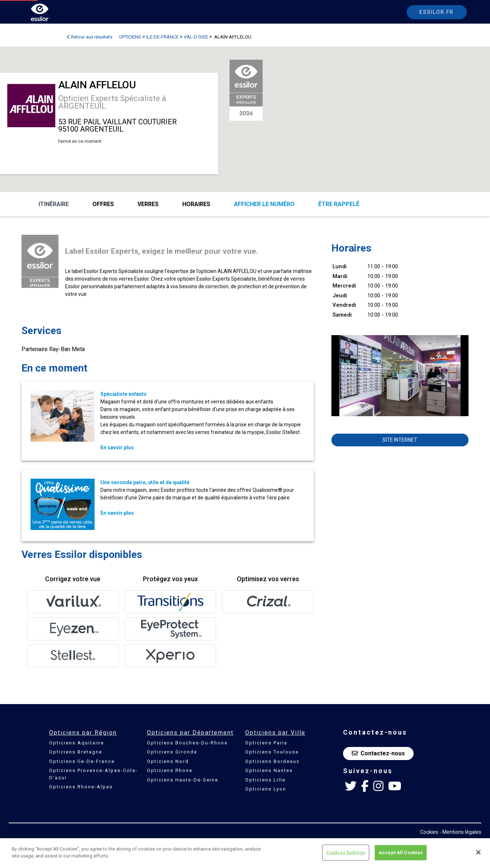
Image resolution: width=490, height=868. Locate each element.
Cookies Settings (346, 853)
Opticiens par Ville (275, 733)
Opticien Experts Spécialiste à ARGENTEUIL (112, 102)
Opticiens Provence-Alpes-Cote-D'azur (93, 774)
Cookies (429, 832)
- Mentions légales (460, 832)
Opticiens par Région (83, 733)
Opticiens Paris (266, 743)
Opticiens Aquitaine (77, 743)
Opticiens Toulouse (272, 752)
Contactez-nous (378, 753)
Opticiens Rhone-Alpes (81, 787)
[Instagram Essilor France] (378, 786)
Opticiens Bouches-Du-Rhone (187, 743)
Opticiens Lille (265, 780)
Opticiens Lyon (266, 789)
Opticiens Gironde (172, 752)
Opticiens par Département (190, 733)
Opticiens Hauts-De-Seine (183, 780)
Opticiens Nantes (269, 770)
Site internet (400, 440)
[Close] (478, 852)
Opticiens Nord (168, 761)
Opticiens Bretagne (76, 752)
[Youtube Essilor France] (395, 786)
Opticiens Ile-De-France (82, 761)
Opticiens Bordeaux (272, 761)
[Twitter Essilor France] (351, 786)
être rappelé (339, 204)
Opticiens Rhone (170, 770)
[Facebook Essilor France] (365, 786)
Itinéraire (54, 204)
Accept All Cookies (401, 853)
